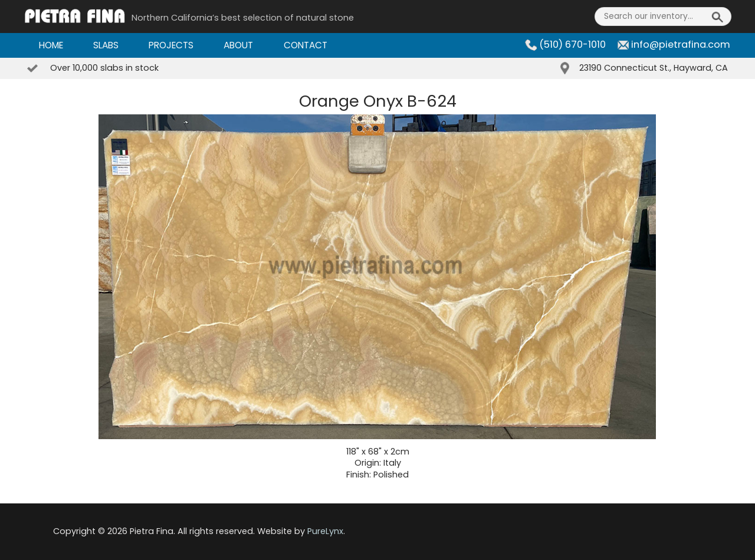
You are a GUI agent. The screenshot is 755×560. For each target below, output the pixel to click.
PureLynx (325, 531)
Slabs (106, 45)
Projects (171, 45)
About (238, 45)
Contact (306, 45)
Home (51, 45)
